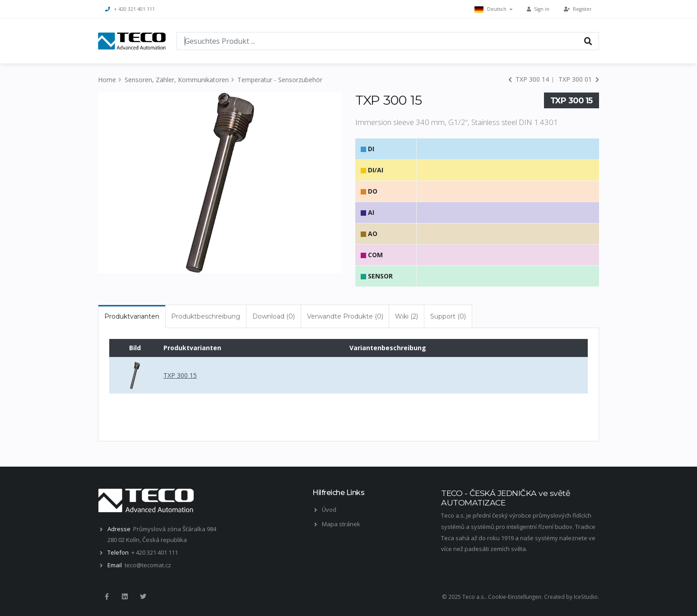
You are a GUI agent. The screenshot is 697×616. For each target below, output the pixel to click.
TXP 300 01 (579, 79)
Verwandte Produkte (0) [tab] (345, 316)
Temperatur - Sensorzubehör (280, 80)
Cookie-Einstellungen (515, 597)
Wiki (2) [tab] (407, 316)
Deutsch (493, 9)
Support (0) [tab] (448, 316)
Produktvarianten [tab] (132, 316)
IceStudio (586, 597)
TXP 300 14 (529, 79)
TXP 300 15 (180, 375)
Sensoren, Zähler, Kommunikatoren (177, 80)
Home (107, 80)
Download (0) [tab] (274, 316)
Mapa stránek (341, 524)
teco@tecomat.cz (148, 565)
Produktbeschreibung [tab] (206, 316)
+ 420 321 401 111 (130, 9)
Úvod (329, 509)
